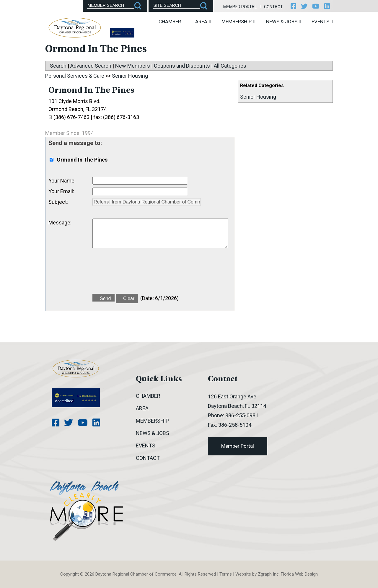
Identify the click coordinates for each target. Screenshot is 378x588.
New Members (133, 66)
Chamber (172, 22)
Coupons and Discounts (182, 66)
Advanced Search (91, 66)
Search (58, 66)
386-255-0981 (242, 415)
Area (203, 22)
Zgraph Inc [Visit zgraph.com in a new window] (268, 574)
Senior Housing (258, 97)
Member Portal (240, 7)
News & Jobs (283, 22)
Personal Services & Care (75, 76)
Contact (273, 7)
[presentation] (137, 274)
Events (322, 22)
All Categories (230, 66)
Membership (238, 22)
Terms (226, 574)
